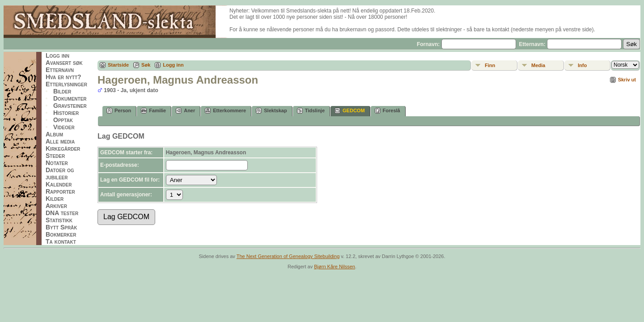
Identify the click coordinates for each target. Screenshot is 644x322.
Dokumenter (70, 98)
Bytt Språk (61, 227)
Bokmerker (61, 234)
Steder (55, 156)
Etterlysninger (66, 84)
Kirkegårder (63, 148)
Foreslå (388, 111)
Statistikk (59, 220)
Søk (146, 65)
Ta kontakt (61, 241)
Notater (57, 163)
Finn (490, 65)
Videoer (64, 127)
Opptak (63, 120)
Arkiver (56, 206)
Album (54, 134)
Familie (153, 111)
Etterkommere (225, 111)
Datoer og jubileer (60, 174)
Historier (66, 113)
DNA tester (62, 213)
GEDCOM (350, 111)
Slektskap (271, 111)
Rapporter (60, 191)
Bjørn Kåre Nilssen (335, 267)
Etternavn (60, 70)
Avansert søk (64, 63)
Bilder (62, 91)
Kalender (59, 184)
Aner (185, 111)
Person (119, 111)
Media (538, 65)
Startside (118, 65)
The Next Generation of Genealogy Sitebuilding (288, 256)
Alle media (60, 141)
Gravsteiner (70, 106)
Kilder (55, 199)
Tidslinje (311, 111)
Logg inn (57, 55)
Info (582, 65)
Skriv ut (627, 80)
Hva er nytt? (64, 77)
